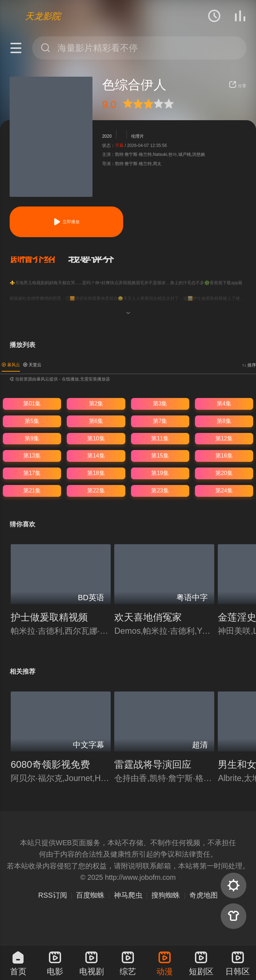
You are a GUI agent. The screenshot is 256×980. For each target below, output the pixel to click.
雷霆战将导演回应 (153, 765)
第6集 (96, 421)
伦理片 (137, 136)
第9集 (32, 438)
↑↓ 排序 (249, 365)
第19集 (160, 473)
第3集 (160, 404)
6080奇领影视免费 (50, 765)
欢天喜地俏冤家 (148, 617)
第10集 (96, 438)
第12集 (224, 438)
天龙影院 (43, 16)
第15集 (160, 456)
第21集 (32, 491)
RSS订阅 (53, 895)
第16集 (224, 456)
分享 (238, 86)
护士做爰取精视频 (49, 617)
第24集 (224, 491)
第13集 (32, 456)
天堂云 (32, 365)
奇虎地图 (204, 895)
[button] (39, 260)
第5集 (32, 421)
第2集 (96, 404)
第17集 (32, 473)
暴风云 (11, 365)
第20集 (224, 473)
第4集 (224, 404)
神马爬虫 (128, 895)
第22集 (96, 491)
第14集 (96, 456)
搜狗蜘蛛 (166, 895)
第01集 (32, 404)
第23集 (160, 491)
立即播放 (66, 222)
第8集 (224, 421)
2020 (107, 136)
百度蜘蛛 (90, 895)
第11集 (160, 438)
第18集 (96, 473)
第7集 (160, 421)
